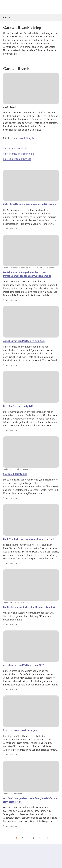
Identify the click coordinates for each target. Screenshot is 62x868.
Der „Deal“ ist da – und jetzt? (18, 406)
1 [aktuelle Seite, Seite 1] (16, 838)
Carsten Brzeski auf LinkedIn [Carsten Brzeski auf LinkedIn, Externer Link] (17, 154)
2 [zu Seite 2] (22, 838)
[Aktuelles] (31, 322)
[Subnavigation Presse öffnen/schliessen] (56, 17)
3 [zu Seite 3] (28, 838)
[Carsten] (31, 185)
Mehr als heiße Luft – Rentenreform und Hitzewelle (30, 204)
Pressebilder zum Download (17, 159)
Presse (7, 17)
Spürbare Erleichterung (15, 474)
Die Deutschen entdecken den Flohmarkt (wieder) (29, 607)
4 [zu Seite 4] (34, 838)
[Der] (31, 252)
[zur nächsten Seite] (48, 838)
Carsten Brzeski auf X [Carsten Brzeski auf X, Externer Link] (14, 149)
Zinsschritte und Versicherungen (20, 730)
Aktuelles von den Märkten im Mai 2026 (24, 665)
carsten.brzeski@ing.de (22, 138)
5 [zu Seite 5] (39, 838)
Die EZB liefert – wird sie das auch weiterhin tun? (29, 539)
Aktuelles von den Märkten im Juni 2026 (24, 341)
